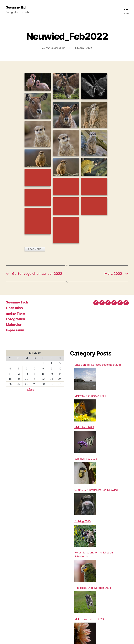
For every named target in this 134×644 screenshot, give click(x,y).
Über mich (14, 308)
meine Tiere (15, 313)
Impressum (15, 330)
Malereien (14, 325)
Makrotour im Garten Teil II (90, 396)
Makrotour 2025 (84, 427)
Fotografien (15, 319)
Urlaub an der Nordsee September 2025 (98, 365)
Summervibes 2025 (86, 459)
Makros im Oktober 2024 (89, 619)
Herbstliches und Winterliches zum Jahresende (95, 554)
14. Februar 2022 (83, 48)
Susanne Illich (17, 7)
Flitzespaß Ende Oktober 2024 (93, 588)
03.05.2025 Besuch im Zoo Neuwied (96, 490)
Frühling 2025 (83, 521)
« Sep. (30, 389)
